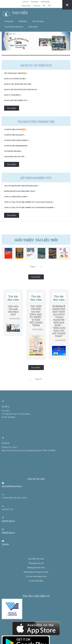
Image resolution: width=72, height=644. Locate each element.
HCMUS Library (8, 521)
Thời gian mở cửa (36, 563)
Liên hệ (25, 2)
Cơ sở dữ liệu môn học (14, 27)
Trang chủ (9, 21)
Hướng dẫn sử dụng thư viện (36, 572)
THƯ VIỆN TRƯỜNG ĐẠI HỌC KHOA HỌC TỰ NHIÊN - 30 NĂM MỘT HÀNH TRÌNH (36, 316)
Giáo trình (33, 27)
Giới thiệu (23, 21)
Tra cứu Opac (38, 21)
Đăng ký (37, 6)
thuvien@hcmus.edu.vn (12, 486)
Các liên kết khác (36, 581)
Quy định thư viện (36, 559)
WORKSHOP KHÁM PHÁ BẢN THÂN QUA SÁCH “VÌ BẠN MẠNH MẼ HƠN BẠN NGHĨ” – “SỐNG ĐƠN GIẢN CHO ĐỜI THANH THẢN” (59, 321)
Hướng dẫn (45, 2)
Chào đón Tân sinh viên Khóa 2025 (13, 310)
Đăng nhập (26, 6)
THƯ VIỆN (20, 13)
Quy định (35, 2)
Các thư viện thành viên (36, 576)
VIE (49, 6)
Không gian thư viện (36, 568)
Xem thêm (12, 108)
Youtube (5, 544)
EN (44, 6)
